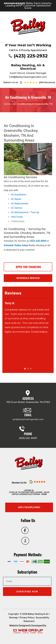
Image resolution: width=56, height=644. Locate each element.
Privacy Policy (27, 617)
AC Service (17, 208)
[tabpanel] (28, 317)
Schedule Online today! (16, 245)
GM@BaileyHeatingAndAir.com (28, 77)
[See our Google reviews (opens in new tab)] (36, 82)
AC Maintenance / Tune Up (25, 212)
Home (7, 104)
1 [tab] (25, 369)
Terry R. (10, 303)
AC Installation (19, 195)
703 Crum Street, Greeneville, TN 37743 (28, 402)
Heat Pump (17, 217)
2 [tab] (28, 369)
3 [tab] (31, 369)
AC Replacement (20, 204)
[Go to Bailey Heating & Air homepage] (28, 26)
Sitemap (13, 617)
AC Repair (16, 199)
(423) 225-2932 (31, 56)
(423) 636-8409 (38, 241)
